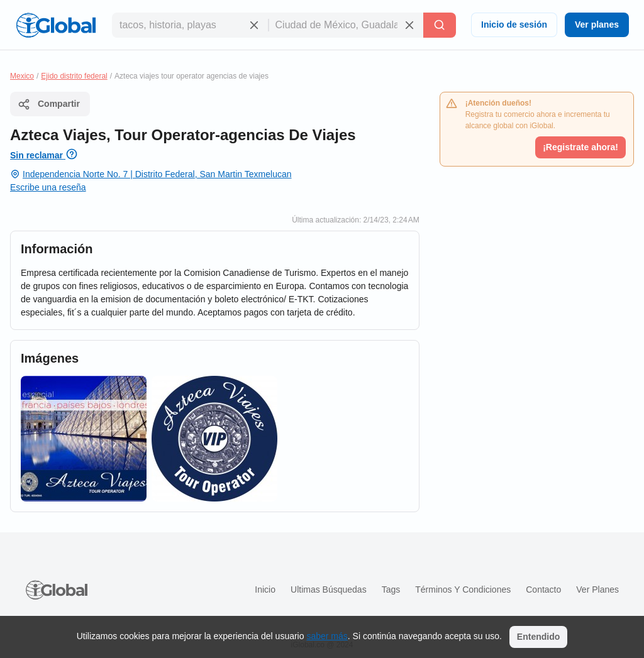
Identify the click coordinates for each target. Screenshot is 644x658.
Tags (391, 589)
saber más (327, 636)
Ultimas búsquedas (329, 589)
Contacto (543, 589)
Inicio (265, 589)
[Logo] (56, 25)
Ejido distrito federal (74, 76)
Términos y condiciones (463, 589)
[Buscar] (440, 25)
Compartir (49, 104)
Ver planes (597, 25)
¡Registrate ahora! (580, 147)
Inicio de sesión (514, 25)
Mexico (22, 76)
